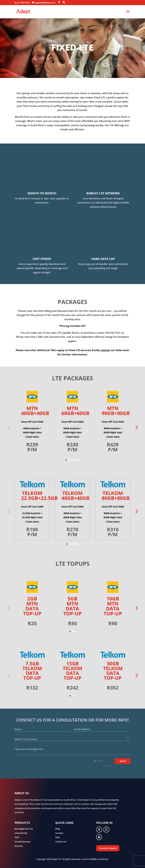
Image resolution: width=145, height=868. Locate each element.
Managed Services (24, 829)
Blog (58, 829)
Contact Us (61, 842)
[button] (136, 427)
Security (19, 846)
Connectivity (21, 833)
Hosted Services (23, 842)
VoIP (17, 837)
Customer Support (108, 848)
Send (123, 761)
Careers (59, 833)
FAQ (57, 837)
